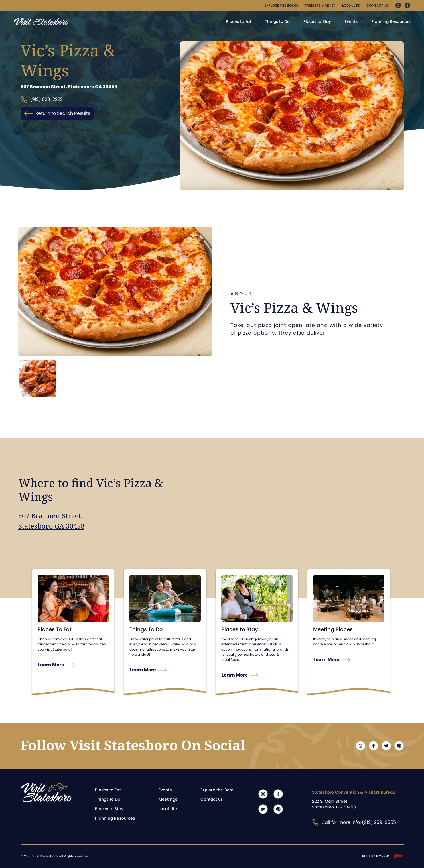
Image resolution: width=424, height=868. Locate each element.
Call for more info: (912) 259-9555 (354, 822)
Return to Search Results (57, 113)
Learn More (51, 665)
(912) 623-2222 (42, 100)
